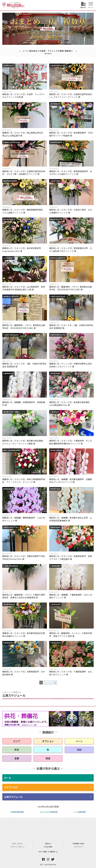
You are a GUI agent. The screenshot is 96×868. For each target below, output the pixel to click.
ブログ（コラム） (18, 844)
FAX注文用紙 (48, 847)
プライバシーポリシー (18, 847)
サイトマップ (78, 847)
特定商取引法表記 (78, 844)
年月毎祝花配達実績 (17, 812)
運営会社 (48, 844)
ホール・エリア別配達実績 (49, 812)
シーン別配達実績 (80, 812)
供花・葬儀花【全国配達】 (48, 852)
